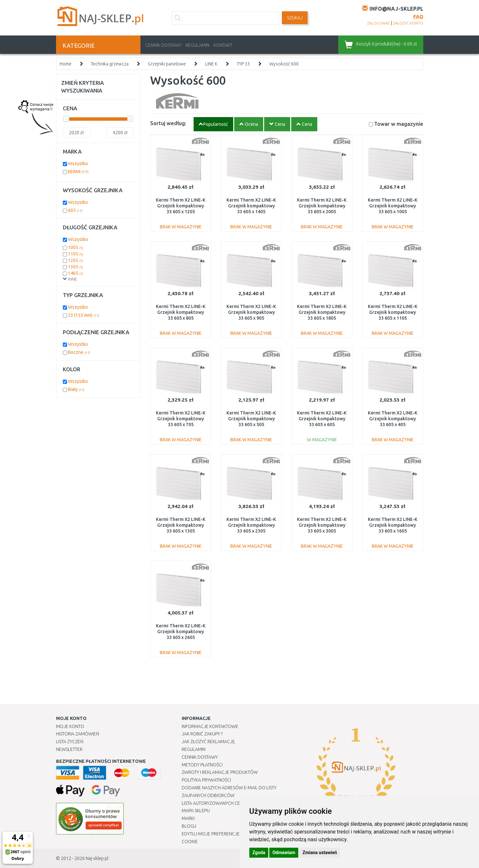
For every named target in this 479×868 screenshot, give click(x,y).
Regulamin (197, 45)
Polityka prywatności (206, 780)
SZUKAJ (295, 18)
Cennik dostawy (163, 45)
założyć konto (408, 23)
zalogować (379, 23)
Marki (188, 818)
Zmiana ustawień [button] (320, 853)
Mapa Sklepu (196, 811)
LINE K (211, 64)
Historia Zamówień (78, 734)
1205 (76, 260)
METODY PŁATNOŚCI (202, 765)
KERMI (78, 172)
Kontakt (223, 45)
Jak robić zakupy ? (202, 734)
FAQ (418, 16)
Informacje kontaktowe (210, 726)
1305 (76, 267)
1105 (76, 254)
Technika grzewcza (110, 64)
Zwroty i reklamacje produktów (220, 772)
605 (75, 210)
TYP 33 (243, 64)
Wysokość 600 (284, 64)
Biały (76, 389)
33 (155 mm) (84, 315)
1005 (76, 247)
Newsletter (69, 749)
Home (66, 64)
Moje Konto (70, 726)
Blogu (189, 826)
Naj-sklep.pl (97, 858)
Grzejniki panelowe (167, 64)
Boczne (79, 352)
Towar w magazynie (399, 124)
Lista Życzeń (70, 742)
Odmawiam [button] (284, 853)
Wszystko (78, 164)
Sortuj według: (168, 123)
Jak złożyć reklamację (208, 742)
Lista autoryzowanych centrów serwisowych (234, 803)
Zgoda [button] (259, 853)
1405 (76, 273)
